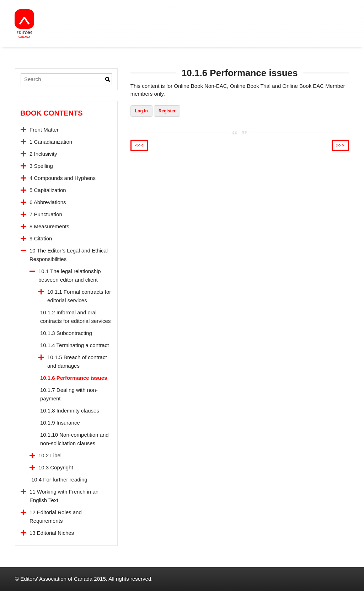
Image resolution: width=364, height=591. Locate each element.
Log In (141, 111)
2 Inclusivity (43, 154)
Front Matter (44, 130)
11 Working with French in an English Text (64, 496)
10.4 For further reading (59, 480)
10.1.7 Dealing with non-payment (69, 394)
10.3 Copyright (56, 467)
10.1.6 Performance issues (74, 378)
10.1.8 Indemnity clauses (70, 411)
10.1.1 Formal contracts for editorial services (79, 296)
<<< (139, 145)
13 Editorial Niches (52, 533)
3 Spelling (41, 166)
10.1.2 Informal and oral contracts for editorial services (75, 317)
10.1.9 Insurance (60, 423)
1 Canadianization (51, 142)
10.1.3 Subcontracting (66, 333)
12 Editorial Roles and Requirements (56, 517)
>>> (340, 145)
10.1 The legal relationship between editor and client (70, 275)
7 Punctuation (46, 214)
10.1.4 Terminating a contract (74, 345)
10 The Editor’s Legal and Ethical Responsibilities (69, 255)
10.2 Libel (50, 455)
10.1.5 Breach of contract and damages (77, 361)
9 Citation (41, 238)
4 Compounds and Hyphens (63, 178)
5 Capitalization (48, 190)
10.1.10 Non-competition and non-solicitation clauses (74, 439)
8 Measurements (49, 226)
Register (167, 111)
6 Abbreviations (48, 202)
